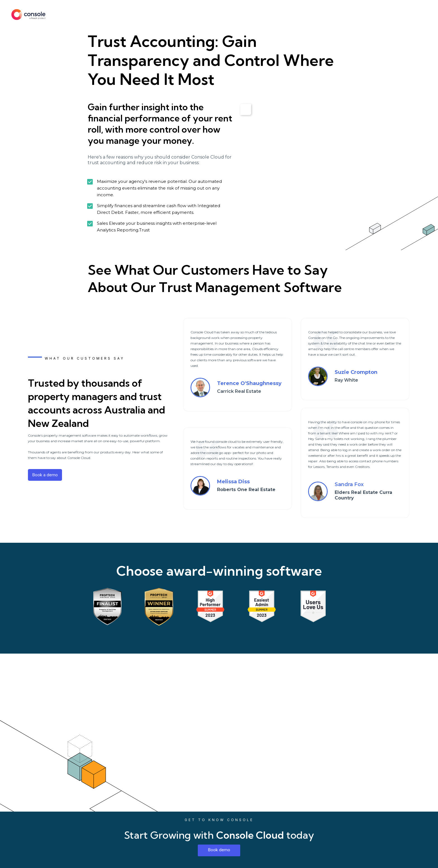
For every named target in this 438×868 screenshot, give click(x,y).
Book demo (219, 850)
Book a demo (45, 475)
